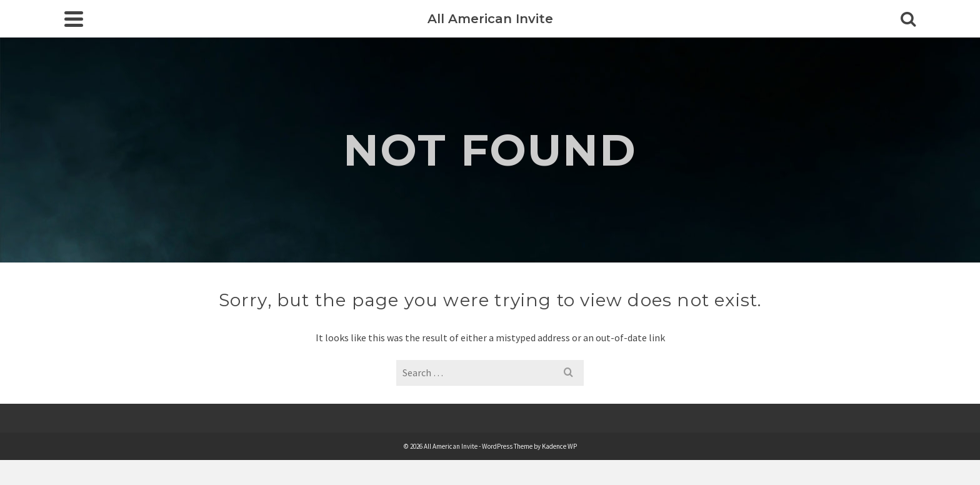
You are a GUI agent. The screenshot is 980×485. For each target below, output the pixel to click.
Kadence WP (559, 446)
